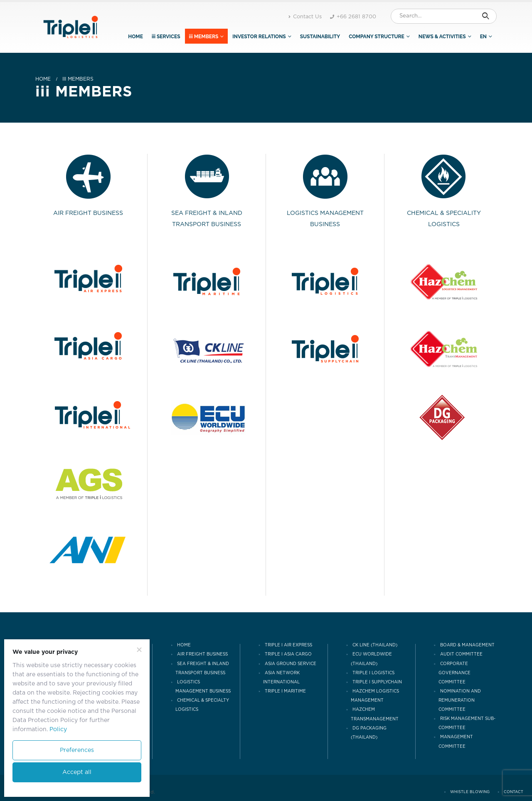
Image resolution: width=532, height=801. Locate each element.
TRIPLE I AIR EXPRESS (288, 645)
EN (483, 37)
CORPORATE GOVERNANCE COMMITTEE (454, 673)
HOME (135, 37)
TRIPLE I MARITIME (285, 691)
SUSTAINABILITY (320, 37)
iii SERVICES (166, 37)
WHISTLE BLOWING (470, 792)
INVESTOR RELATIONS (259, 37)
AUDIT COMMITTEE (461, 655)
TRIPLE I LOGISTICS (373, 673)
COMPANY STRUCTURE (377, 37)
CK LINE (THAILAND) (375, 645)
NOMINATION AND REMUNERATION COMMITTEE (460, 700)
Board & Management (467, 645)
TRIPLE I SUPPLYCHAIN (377, 682)
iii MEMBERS (204, 37)
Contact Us (305, 17)
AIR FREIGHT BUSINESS (202, 655)
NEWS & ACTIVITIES (442, 37)
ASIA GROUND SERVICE (291, 664)
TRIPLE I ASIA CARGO (288, 655)
